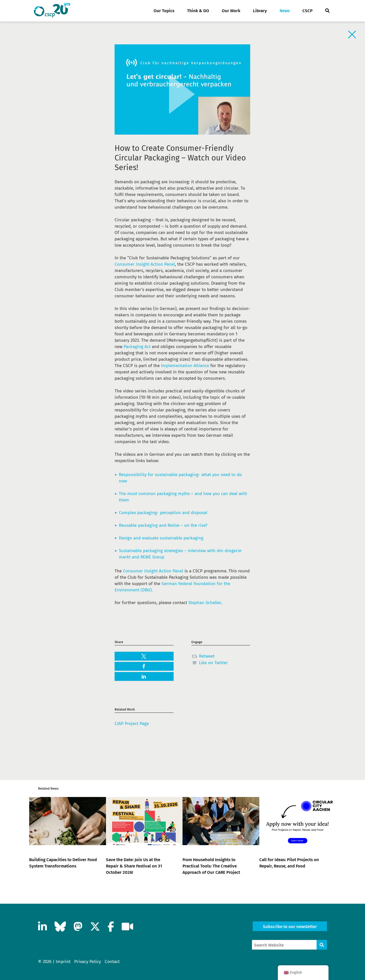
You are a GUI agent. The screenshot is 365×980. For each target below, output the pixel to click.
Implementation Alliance (185, 366)
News (285, 11)
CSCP (307, 11)
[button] (144, 656)
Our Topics (164, 11)
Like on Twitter (210, 663)
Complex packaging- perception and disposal (163, 513)
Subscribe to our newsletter (290, 927)
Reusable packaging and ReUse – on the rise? (163, 525)
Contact (112, 962)
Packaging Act (137, 347)
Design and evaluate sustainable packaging (161, 538)
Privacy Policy (88, 962)
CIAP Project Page (132, 724)
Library (260, 11)
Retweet (203, 656)
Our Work (231, 11)
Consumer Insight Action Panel (145, 264)
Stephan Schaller (205, 603)
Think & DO (198, 11)
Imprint (63, 962)
